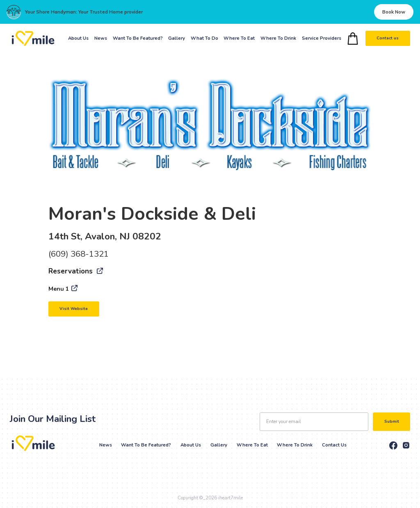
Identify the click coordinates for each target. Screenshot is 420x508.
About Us (78, 38)
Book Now (394, 12)
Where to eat (252, 445)
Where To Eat (239, 38)
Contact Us (334, 445)
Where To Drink (278, 38)
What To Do (204, 38)
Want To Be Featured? (138, 38)
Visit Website (74, 309)
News (101, 38)
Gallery (177, 38)
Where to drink (295, 445)
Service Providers (322, 38)
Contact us (388, 38)
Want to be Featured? (146, 445)
